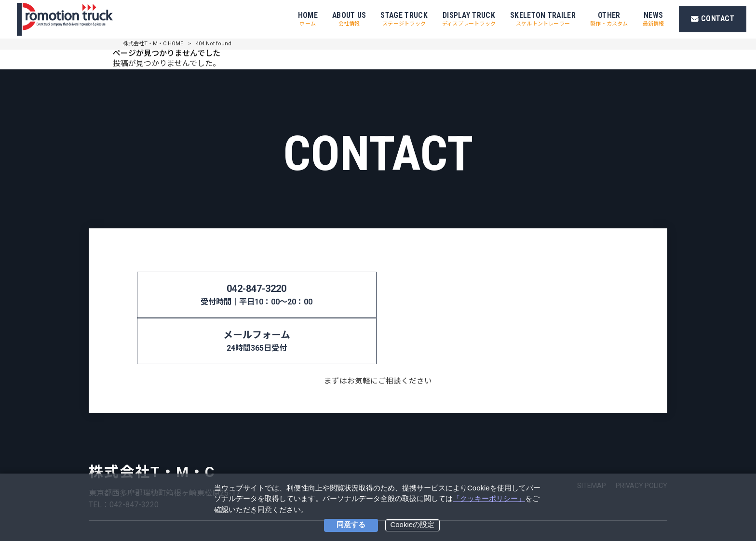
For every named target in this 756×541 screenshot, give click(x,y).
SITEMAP (592, 439)
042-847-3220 (253, 296)
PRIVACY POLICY (641, 439)
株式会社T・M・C (152, 426)
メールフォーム (503, 296)
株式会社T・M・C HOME (153, 44)
